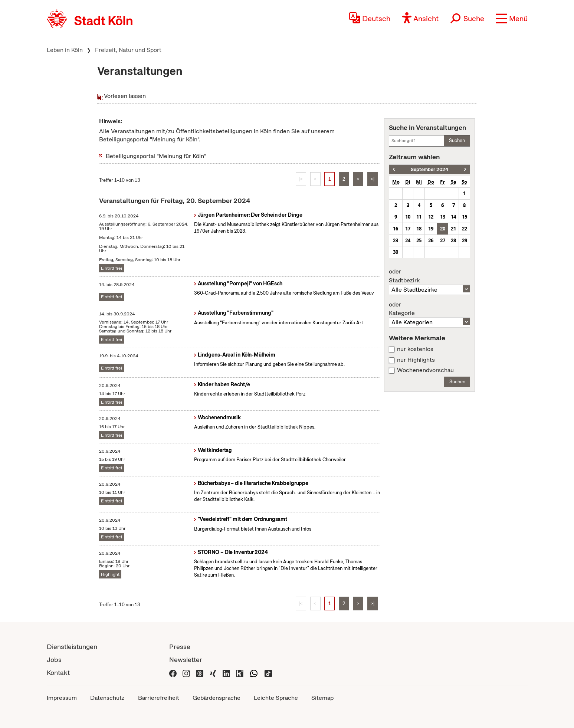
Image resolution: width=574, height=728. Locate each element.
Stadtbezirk (430, 276)
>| (372, 179)
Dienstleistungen (72, 647)
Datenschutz (107, 698)
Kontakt (58, 673)
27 (443, 240)
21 (453, 229)
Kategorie (430, 309)
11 (419, 217)
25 (419, 240)
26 (431, 240)
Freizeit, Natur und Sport (128, 50)
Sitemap (322, 698)
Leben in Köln (65, 50)
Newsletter (186, 660)
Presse (180, 647)
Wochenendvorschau (425, 370)
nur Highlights (416, 360)
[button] (512, 19)
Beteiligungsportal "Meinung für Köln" (156, 156)
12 (431, 217)
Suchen (457, 140)
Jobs (54, 660)
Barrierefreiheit (159, 698)
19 (431, 229)
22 (465, 229)
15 (465, 217)
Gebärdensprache (217, 698)
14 (453, 217)
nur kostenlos (415, 349)
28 (453, 240)
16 (396, 229)
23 (396, 240)
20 (443, 229)
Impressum (62, 698)
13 (443, 217)
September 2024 (429, 169)
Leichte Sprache (276, 698)
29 (465, 240)
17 (408, 229)
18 (419, 229)
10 (408, 217)
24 (408, 240)
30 (396, 252)
